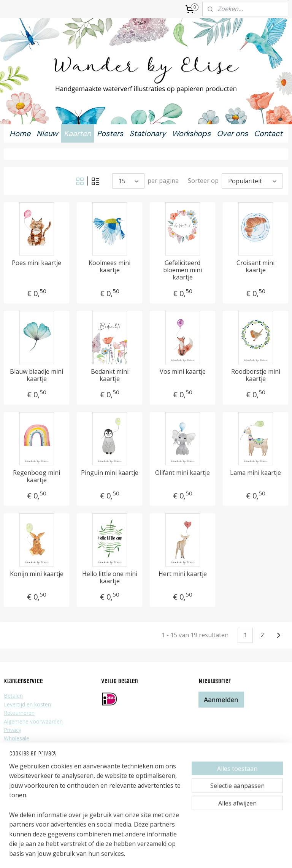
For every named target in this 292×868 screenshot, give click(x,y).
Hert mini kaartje (183, 574)
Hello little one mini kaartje (110, 578)
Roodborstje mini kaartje (256, 375)
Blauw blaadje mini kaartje (36, 375)
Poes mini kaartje (36, 263)
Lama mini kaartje (255, 473)
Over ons (232, 133)
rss (135, 854)
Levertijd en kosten (27, 704)
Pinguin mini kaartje (110, 473)
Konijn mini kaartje (37, 574)
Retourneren (19, 713)
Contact (268, 133)
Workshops (191, 133)
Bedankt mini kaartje (110, 375)
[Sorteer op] (252, 181)
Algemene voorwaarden (33, 721)
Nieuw (47, 133)
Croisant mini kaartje (255, 267)
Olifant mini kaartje (182, 473)
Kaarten (77, 133)
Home (20, 133)
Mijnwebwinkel (231, 854)
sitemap (119, 854)
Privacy (13, 730)
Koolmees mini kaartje (109, 267)
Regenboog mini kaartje (36, 476)
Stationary (148, 133)
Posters (110, 133)
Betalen (13, 696)
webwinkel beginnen (164, 854)
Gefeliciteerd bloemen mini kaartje (182, 270)
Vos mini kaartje (183, 372)
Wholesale (17, 738)
